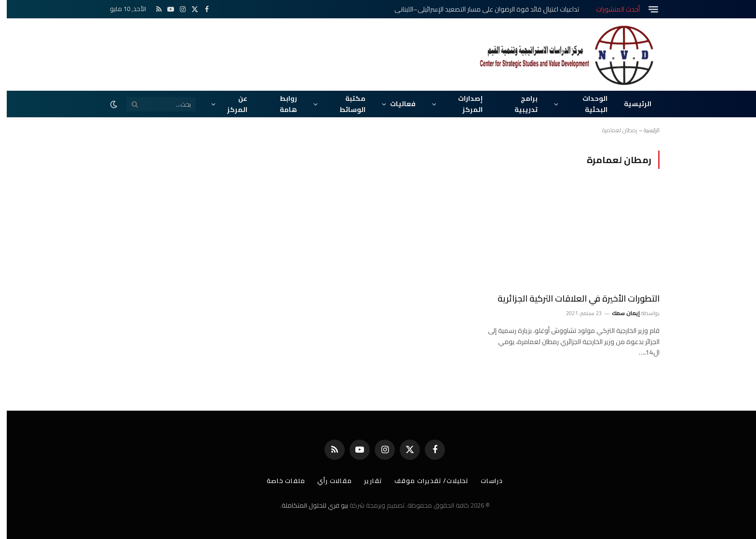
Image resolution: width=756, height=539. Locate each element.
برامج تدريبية (519, 104)
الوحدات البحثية (588, 104)
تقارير (366, 481)
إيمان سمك (619, 313)
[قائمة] (647, 9)
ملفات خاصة (279, 481)
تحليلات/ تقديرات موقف (425, 481)
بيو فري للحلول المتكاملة (308, 505)
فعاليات (396, 104)
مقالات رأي (328, 481)
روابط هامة (282, 104)
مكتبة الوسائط (346, 104)
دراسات (485, 481)
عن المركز (230, 104)
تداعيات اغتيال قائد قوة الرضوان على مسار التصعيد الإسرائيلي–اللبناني (480, 9)
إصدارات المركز (464, 104)
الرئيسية (631, 104)
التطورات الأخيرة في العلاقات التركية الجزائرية (572, 299)
